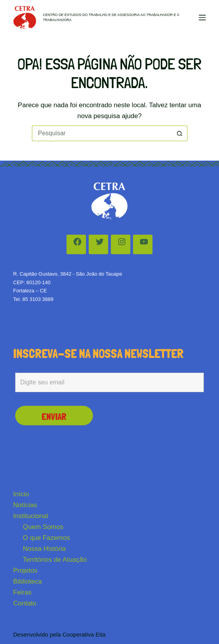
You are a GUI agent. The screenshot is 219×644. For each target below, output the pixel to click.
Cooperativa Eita (84, 634)
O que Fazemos (46, 538)
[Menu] (202, 18)
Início (21, 494)
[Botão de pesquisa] (180, 133)
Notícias (25, 505)
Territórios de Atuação (55, 560)
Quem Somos (43, 527)
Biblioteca (28, 581)
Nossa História (45, 549)
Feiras (22, 592)
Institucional (31, 516)
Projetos (25, 571)
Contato (25, 603)
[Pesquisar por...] (102, 133)
